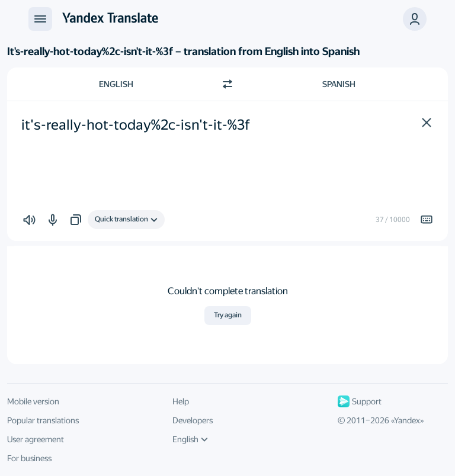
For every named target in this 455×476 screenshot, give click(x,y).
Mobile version (33, 401)
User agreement (36, 439)
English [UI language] (190, 439)
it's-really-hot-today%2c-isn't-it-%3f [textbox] (136, 125)
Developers (193, 420)
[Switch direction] (227, 84)
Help (181, 401)
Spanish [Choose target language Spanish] (339, 84)
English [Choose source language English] (116, 84)
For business (29, 458)
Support (360, 401)
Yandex (407, 420)
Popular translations (43, 420)
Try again (228, 315)
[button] (415, 19)
